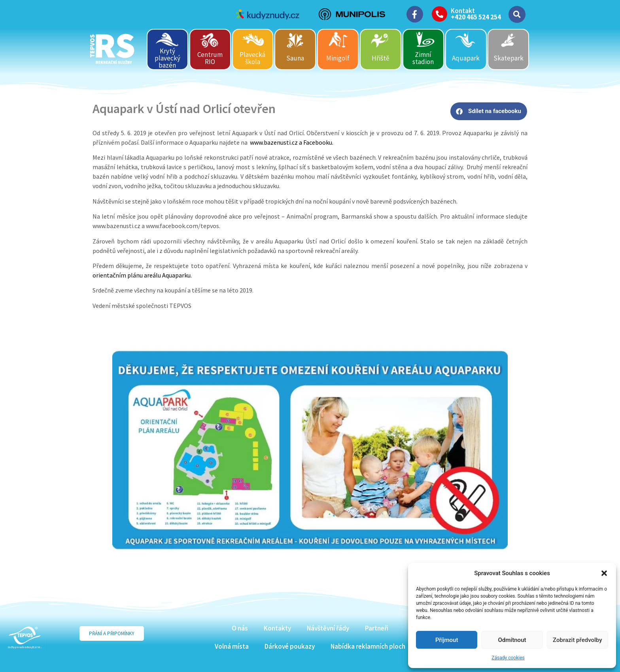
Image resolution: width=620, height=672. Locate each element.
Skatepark (508, 58)
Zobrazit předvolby (577, 640)
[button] (604, 573)
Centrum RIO (210, 58)
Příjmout (447, 640)
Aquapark (466, 58)
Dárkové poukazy (290, 646)
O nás (240, 628)
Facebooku (318, 142)
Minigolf (338, 58)
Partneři (377, 628)
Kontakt (463, 11)
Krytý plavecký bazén (167, 58)
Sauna (295, 58)
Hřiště (380, 58)
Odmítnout (512, 640)
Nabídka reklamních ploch (368, 646)
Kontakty (277, 628)
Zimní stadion (423, 58)
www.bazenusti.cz (274, 142)
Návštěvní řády (328, 628)
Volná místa (232, 646)
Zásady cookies (508, 658)
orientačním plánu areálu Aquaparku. (142, 275)
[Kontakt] (439, 14)
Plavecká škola (252, 58)
